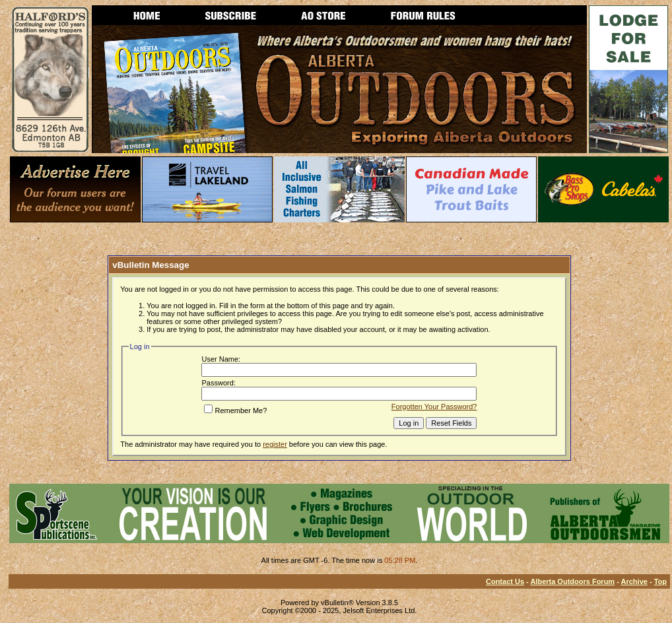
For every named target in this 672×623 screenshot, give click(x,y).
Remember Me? (235, 410)
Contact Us (505, 581)
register (275, 444)
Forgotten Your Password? (434, 407)
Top (660, 581)
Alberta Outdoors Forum (572, 581)
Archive (634, 581)
